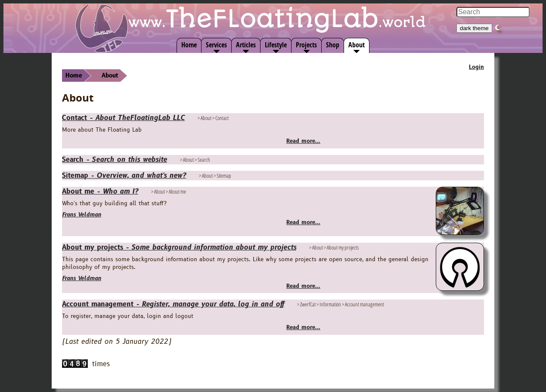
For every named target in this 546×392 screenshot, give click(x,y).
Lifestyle (276, 45)
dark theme (474, 28)
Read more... (303, 141)
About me (100, 191)
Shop (333, 45)
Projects (306, 45)
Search (115, 160)
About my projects (179, 247)
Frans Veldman (82, 215)
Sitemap (124, 176)
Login (476, 67)
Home (189, 45)
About (357, 45)
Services (216, 45)
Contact (123, 118)
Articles (246, 45)
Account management (173, 304)
